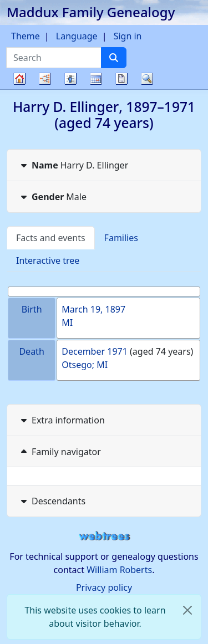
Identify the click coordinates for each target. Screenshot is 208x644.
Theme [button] (26, 36)
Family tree (19, 89)
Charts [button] (45, 79)
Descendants (52, 501)
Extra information (62, 420)
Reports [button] (121, 79)
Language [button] (77, 36)
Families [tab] (121, 238)
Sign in (128, 36)
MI (67, 323)
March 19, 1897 (93, 309)
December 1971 (95, 351)
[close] (187, 610)
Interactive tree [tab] (48, 260)
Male (52, 197)
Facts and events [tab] (51, 238)
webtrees (104, 536)
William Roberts (119, 570)
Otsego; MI (85, 365)
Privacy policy (104, 587)
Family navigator (60, 452)
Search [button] (147, 79)
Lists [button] (70, 79)
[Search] (114, 58)
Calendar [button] (96, 79)
